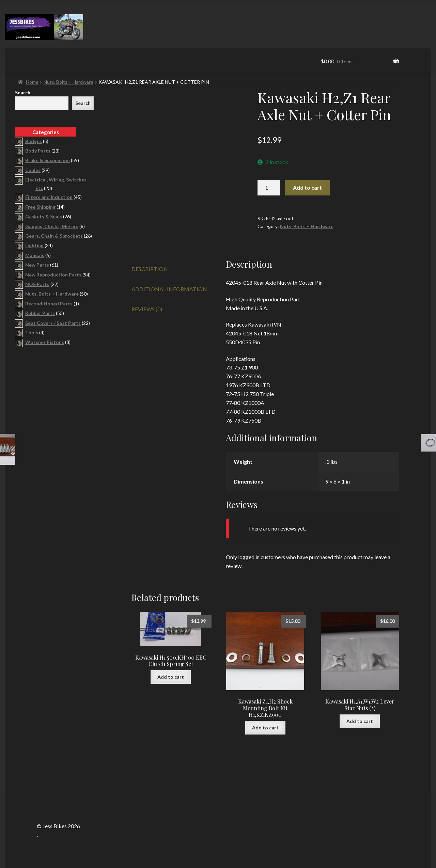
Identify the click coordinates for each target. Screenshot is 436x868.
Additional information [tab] (169, 289)
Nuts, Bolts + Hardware (68, 82)
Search (23, 92)
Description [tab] (150, 269)
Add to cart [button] (171, 677)
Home (32, 82)
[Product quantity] (269, 188)
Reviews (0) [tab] (147, 309)
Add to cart (307, 187)
